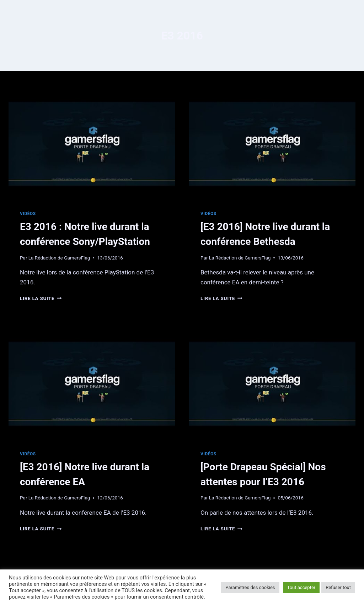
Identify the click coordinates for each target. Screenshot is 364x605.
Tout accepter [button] (301, 587)
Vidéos (28, 214)
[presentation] (92, 144)
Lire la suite (41, 298)
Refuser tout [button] (338, 587)
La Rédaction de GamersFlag (59, 258)
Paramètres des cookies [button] (250, 587)
